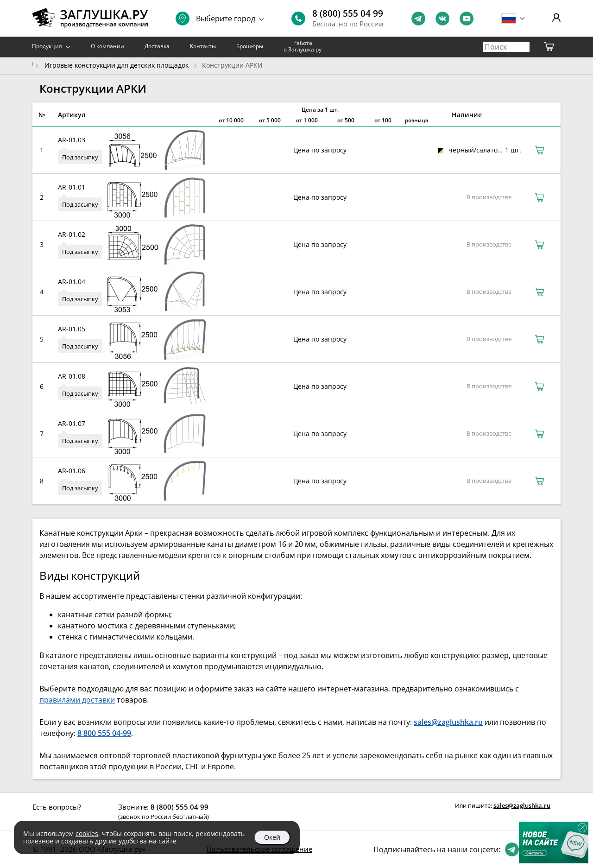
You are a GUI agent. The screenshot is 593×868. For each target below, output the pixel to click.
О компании (107, 46)
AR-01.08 (72, 376)
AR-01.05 (72, 329)
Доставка (157, 46)
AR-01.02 (72, 234)
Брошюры (250, 46)
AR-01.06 (72, 471)
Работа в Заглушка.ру (303, 46)
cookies (87, 833)
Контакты (203, 46)
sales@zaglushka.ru (522, 805)
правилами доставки (77, 700)
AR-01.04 (72, 282)
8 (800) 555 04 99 (348, 13)
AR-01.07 (72, 423)
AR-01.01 (72, 187)
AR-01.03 (72, 140)
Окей (272, 837)
